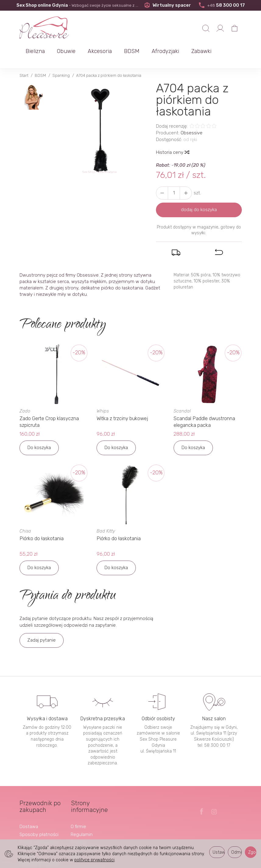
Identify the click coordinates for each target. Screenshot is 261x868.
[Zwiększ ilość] (162, 173)
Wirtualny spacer (168, 5)
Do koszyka (39, 427)
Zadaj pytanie (42, 619)
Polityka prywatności (83, 824)
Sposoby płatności (39, 813)
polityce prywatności (94, 860)
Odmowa (236, 852)
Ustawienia (219, 852)
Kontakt (28, 834)
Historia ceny (172, 133)
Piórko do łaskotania (42, 518)
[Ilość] (174, 173)
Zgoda (252, 852)
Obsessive (192, 113)
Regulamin (82, 813)
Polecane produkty (62, 305)
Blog (75, 834)
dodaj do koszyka (199, 190)
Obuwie (128, 29)
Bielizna (97, 29)
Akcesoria (161, 29)
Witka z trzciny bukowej (122, 399)
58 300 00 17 (221, 5)
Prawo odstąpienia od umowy (39, 824)
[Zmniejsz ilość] (186, 173)
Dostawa (29, 805)
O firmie (78, 805)
